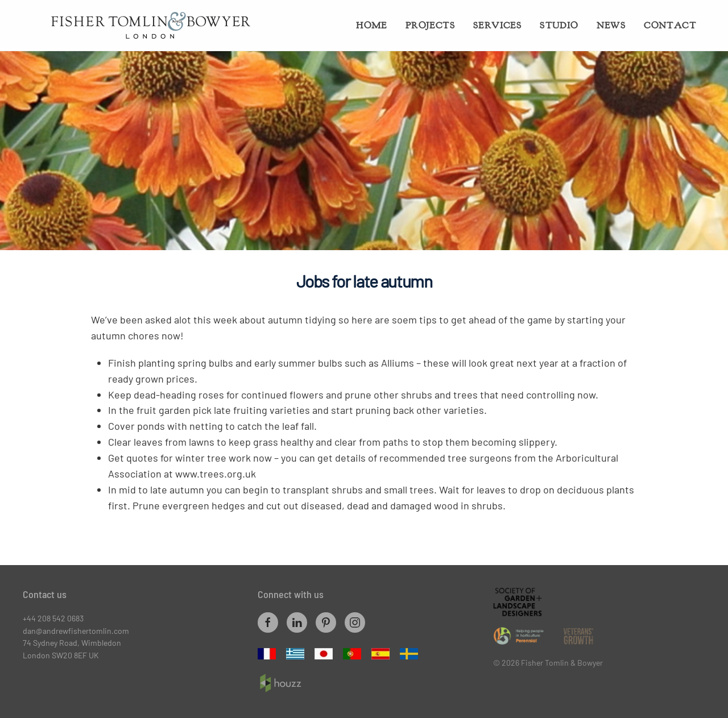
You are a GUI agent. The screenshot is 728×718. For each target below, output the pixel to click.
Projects (430, 26)
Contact (670, 26)
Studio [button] (559, 26)
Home (372, 26)
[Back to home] (153, 26)
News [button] (611, 26)
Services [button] (497, 26)
